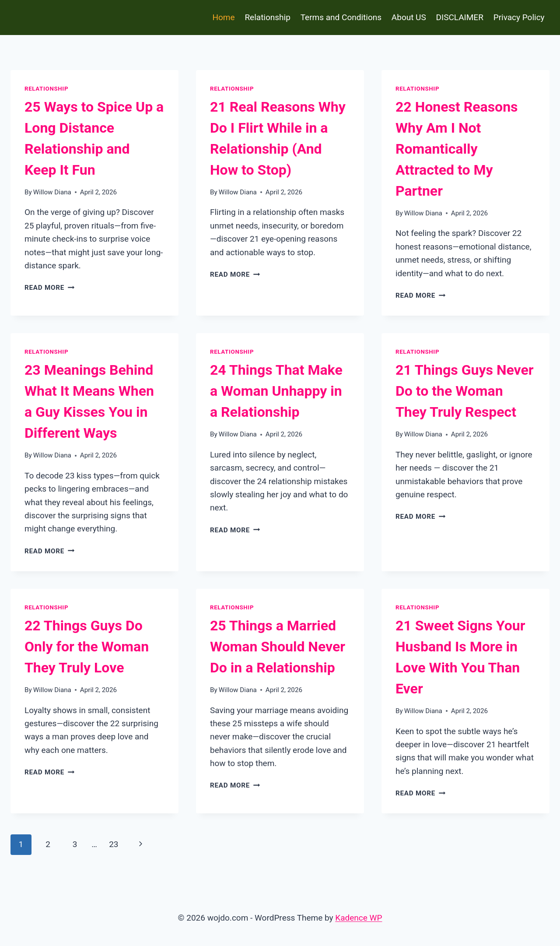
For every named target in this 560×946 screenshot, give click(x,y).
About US (409, 17)
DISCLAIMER (460, 17)
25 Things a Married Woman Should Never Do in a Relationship (278, 647)
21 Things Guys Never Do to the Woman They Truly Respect (465, 391)
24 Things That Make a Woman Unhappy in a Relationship (276, 391)
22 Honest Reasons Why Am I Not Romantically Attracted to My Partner (457, 149)
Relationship (267, 17)
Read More (49, 288)
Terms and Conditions (341, 17)
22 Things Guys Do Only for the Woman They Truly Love (87, 647)
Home (223, 17)
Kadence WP (359, 918)
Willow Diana (52, 192)
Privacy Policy (519, 17)
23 (114, 844)
